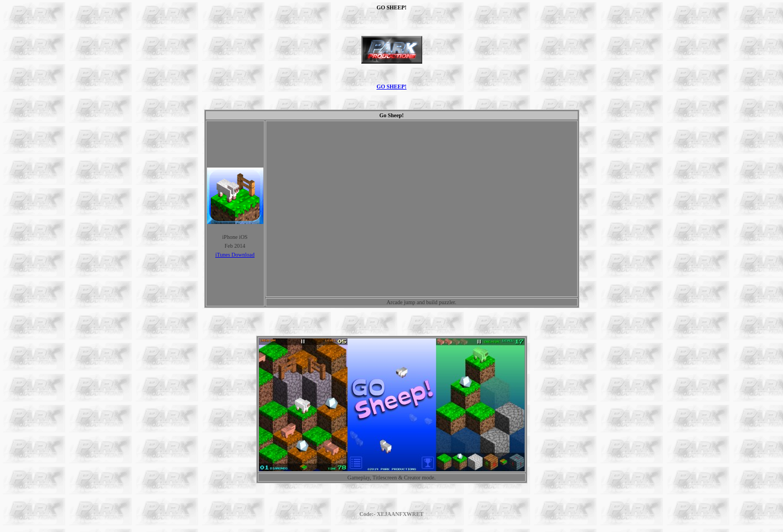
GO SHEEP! (391, 87)
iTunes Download (235, 255)
